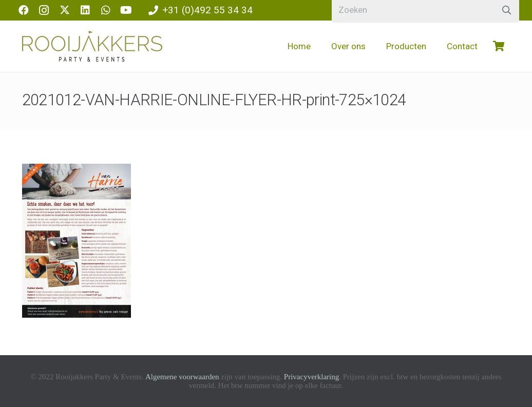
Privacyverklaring (311, 377)
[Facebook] (24, 10)
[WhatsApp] (106, 10)
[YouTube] (126, 10)
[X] (65, 10)
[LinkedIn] (85, 10)
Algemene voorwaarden (182, 377)
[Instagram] (44, 10)
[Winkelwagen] (499, 46)
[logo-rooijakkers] (92, 46)
